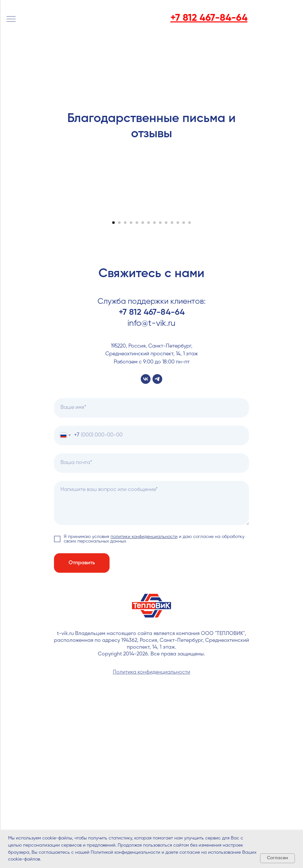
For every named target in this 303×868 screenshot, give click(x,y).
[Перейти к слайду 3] (125, 393)
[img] (38, 17)
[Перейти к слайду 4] (131, 393)
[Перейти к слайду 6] (143, 393)
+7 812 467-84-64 (152, 483)
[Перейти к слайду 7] (149, 393)
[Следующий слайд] (290, 298)
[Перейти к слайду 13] (184, 393)
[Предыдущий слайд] (13, 298)
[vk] (146, 549)
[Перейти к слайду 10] (166, 393)
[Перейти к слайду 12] (178, 393)
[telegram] (157, 549)
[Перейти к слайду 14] (190, 393)
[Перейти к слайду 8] (154, 393)
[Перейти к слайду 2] (119, 393)
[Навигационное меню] (11, 19)
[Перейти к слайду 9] (160, 393)
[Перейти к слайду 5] (137, 393)
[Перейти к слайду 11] (172, 393)
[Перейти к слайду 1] (113, 393)
